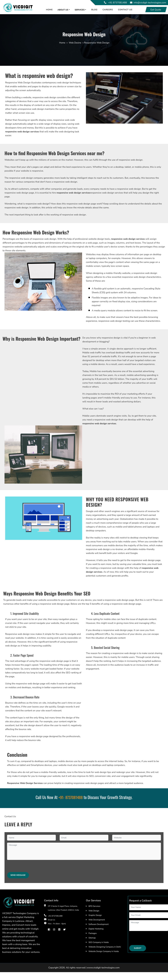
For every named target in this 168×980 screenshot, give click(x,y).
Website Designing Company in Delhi (105, 947)
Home (51, 10)
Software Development (99, 924)
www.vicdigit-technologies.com (103, 968)
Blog (96, 10)
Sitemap (92, 938)
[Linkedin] (59, 929)
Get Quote (156, 10)
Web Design (94, 911)
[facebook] (49, 929)
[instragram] (54, 929)
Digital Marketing (96, 929)
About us (64, 10)
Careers (109, 10)
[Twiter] (64, 929)
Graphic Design (95, 915)
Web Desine (75, 43)
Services (81, 10)
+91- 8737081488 (71, 797)
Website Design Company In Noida (104, 951)
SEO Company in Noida (99, 942)
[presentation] (27, 867)
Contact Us (127, 10)
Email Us (52, 920)
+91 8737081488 (117, 3)
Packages (93, 933)
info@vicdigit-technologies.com (150, 3)
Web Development (97, 920)
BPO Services (94, 906)
